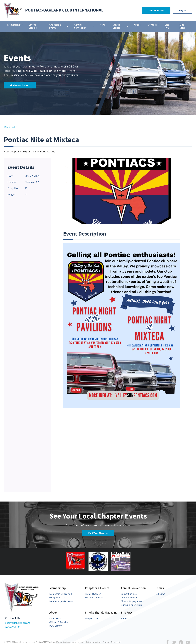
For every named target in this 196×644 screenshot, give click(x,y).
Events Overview (93, 594)
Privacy (106, 642)
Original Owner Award (132, 605)
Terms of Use (117, 642)
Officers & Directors (59, 622)
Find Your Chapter (20, 85)
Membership (15, 25)
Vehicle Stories (121, 26)
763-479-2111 (13, 627)
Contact (154, 25)
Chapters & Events (59, 26)
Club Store (182, 26)
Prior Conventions (130, 598)
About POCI (55, 618)
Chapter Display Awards (133, 601)
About (137, 25)
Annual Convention (84, 26)
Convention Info (129, 594)
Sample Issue (92, 618)
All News (161, 594)
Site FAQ (167, 26)
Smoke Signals (33, 26)
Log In (183, 10)
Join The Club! (156, 10)
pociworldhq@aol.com (17, 623)
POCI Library (56, 626)
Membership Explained (60, 594)
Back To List (11, 127)
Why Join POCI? (57, 598)
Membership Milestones (61, 601)
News (103, 25)
